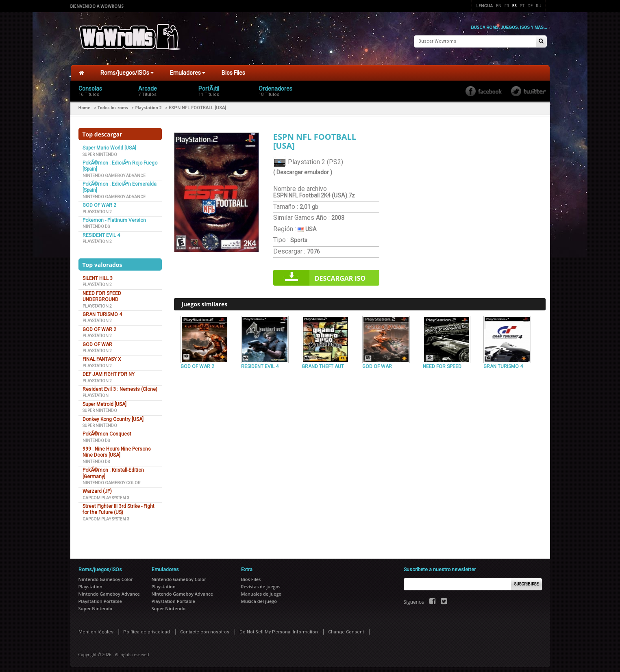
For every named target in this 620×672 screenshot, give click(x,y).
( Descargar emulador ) (303, 169)
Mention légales (96, 629)
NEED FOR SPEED (442, 363)
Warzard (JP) (97, 488)
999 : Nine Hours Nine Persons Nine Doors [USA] (117, 449)
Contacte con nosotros (205, 629)
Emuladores (188, 69)
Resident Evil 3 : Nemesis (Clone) (120, 386)
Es (514, 6)
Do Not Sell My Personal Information (279, 629)
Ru (538, 6)
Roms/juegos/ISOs (127, 69)
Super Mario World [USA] (109, 145)
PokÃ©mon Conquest (107, 431)
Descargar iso (340, 275)
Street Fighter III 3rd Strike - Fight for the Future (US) (119, 506)
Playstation (96, 392)
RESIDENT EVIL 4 (101, 232)
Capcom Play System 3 (106, 494)
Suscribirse (526, 581)
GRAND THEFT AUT (323, 363)
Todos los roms (113, 104)
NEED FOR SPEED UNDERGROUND (102, 293)
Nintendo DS (96, 223)
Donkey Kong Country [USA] (113, 416)
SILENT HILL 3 (98, 275)
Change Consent (346, 629)
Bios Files (233, 69)
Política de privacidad (147, 629)
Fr (507, 6)
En (499, 6)
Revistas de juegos (261, 583)
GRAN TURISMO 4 (102, 311)
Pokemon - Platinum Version (114, 217)
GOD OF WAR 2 (99, 202)
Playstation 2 (148, 104)
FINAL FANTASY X (102, 356)
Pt (522, 6)
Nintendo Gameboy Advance (114, 172)
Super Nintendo (100, 151)
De (530, 6)
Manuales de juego (261, 591)
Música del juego (259, 598)
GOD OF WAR (97, 341)
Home (85, 104)
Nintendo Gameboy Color (111, 480)
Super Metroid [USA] (104, 401)
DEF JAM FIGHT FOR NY (109, 371)
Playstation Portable (100, 598)
